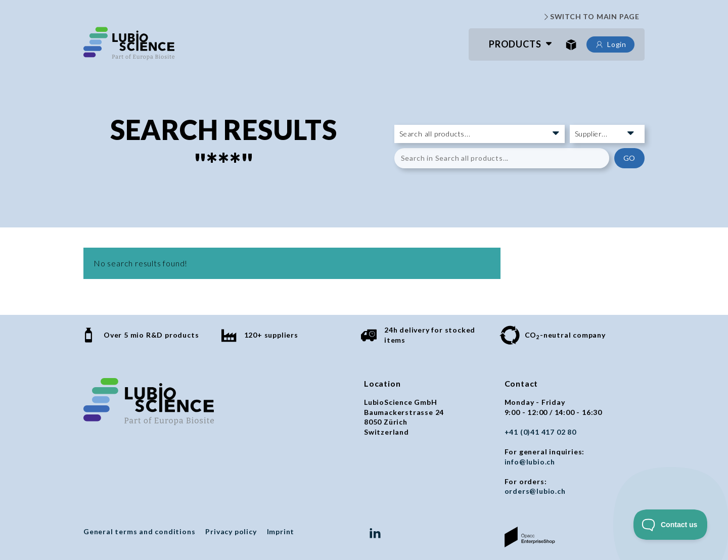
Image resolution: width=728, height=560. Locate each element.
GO (630, 158)
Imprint (281, 531)
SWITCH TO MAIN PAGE (590, 17)
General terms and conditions (139, 531)
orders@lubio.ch (535, 491)
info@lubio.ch (530, 462)
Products (515, 44)
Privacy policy (231, 531)
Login (610, 44)
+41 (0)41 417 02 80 (540, 432)
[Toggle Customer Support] (671, 525)
